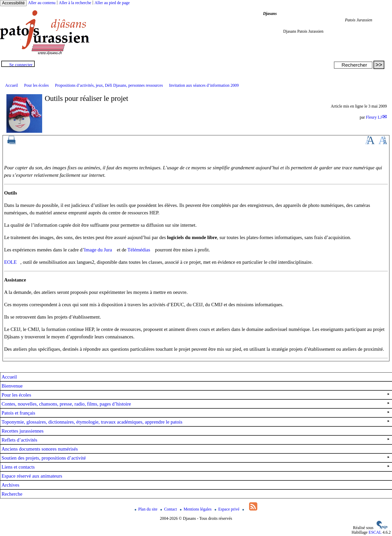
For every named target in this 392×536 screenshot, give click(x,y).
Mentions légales (196, 509)
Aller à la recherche (75, 3)
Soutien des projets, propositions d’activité (195, 458)
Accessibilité (13, 3)
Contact (169, 509)
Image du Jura (98, 250)
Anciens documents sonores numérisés (40, 449)
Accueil (12, 85)
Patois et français (195, 413)
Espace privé (227, 509)
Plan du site (147, 509)
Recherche (12, 494)
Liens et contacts (195, 467)
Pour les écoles (37, 85)
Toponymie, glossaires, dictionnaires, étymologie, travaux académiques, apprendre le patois (195, 422)
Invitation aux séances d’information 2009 (204, 85)
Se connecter (21, 65)
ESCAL (375, 532)
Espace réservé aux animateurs (32, 476)
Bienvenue (12, 386)
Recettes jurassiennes (23, 431)
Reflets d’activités (195, 440)
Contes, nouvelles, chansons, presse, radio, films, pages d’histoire (195, 404)
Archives (10, 485)
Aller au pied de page (112, 3)
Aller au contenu (42, 3)
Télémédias (139, 250)
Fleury (374, 117)
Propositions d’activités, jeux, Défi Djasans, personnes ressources (109, 85)
